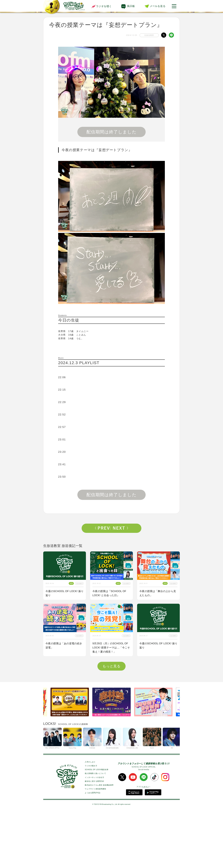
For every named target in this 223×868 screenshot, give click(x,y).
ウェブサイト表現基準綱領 (95, 845)
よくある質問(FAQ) (92, 849)
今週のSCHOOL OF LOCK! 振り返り (65, 593)
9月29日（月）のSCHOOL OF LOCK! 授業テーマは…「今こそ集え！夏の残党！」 (111, 648)
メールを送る (158, 6)
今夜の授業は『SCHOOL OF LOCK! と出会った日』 (109, 593)
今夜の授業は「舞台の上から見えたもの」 (158, 593)
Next (121, 528)
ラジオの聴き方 (91, 822)
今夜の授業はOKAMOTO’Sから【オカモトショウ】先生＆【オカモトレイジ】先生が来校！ (64, 704)
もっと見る (111, 723)
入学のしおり (90, 818)
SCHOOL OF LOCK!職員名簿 (96, 826)
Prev (103, 528)
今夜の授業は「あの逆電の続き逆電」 (64, 646)
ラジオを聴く (101, 6)
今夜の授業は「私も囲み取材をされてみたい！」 (158, 702)
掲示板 (131, 6)
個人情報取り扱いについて (95, 830)
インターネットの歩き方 (94, 834)
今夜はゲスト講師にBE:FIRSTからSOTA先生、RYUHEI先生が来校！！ (111, 704)
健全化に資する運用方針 (94, 838)
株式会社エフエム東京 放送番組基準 (99, 841)
